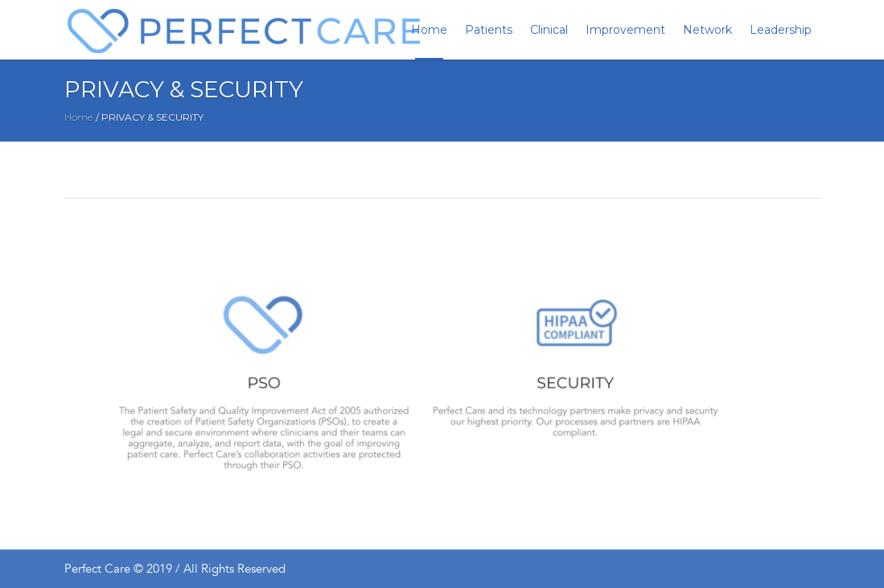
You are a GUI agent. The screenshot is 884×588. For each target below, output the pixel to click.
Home (78, 117)
